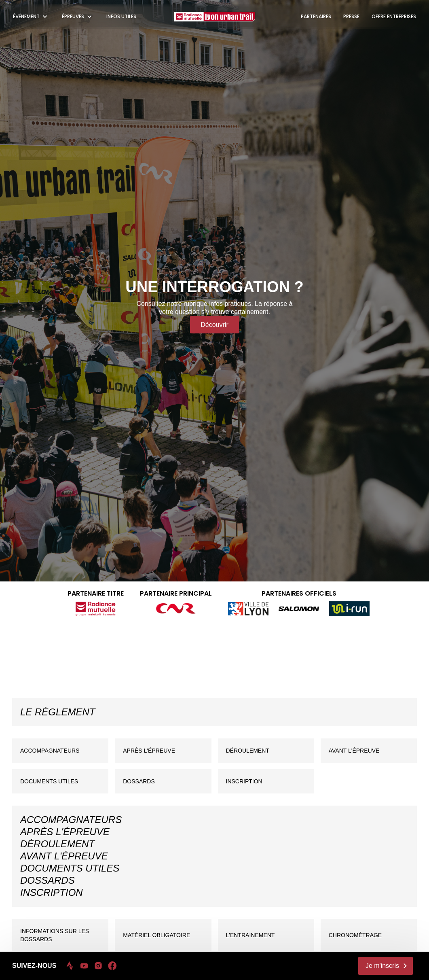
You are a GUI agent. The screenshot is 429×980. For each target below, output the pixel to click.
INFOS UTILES (121, 16)
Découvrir (214, 325)
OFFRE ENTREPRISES (394, 16)
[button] (31, 17)
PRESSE (351, 16)
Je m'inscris (382, 966)
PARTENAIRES (316, 16)
